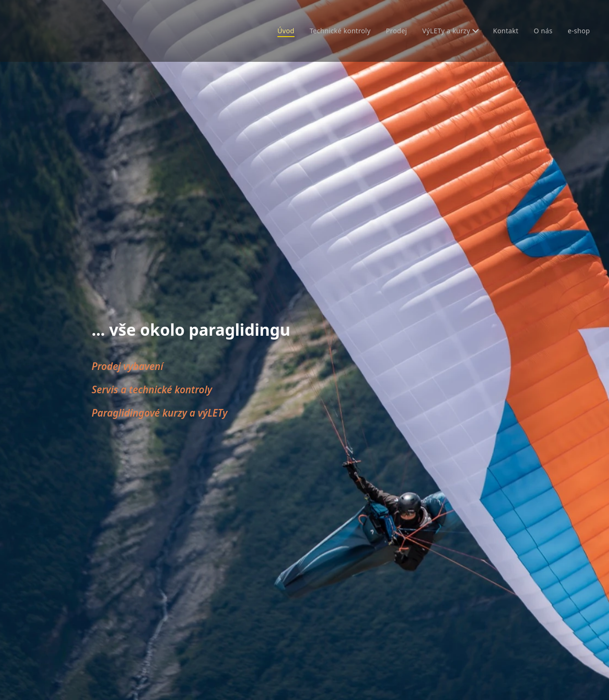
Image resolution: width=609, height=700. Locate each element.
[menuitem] (278, 31)
